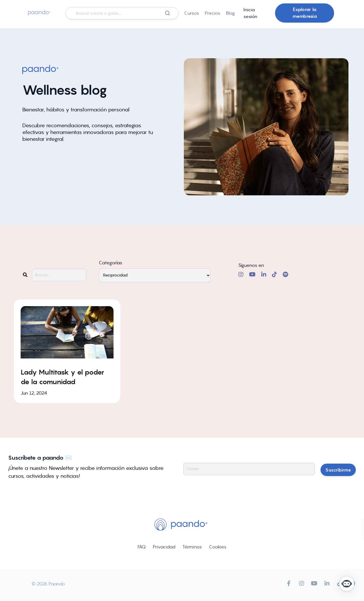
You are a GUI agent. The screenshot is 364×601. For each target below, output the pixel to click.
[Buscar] (167, 13)
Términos (192, 546)
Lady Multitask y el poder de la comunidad (62, 377)
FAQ (142, 546)
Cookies (218, 546)
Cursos (192, 13)
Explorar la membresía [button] (305, 13)
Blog (230, 13)
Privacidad (164, 546)
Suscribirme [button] (338, 469)
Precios (212, 13)
